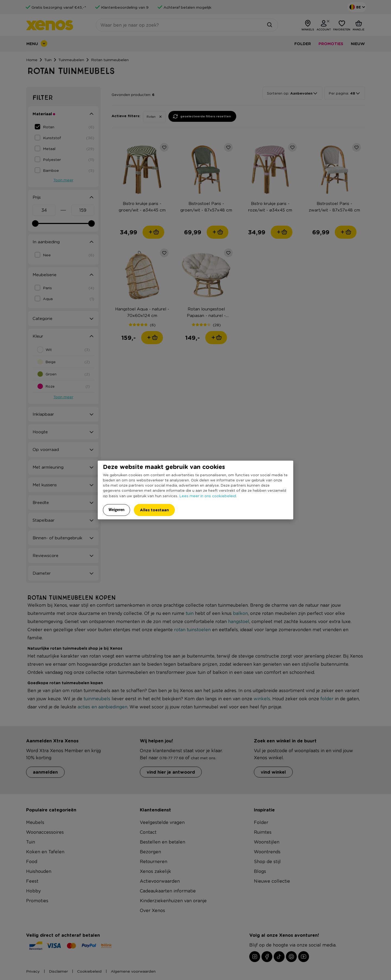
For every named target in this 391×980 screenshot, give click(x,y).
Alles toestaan (154, 510)
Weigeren (117, 509)
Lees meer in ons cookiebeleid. (208, 495)
